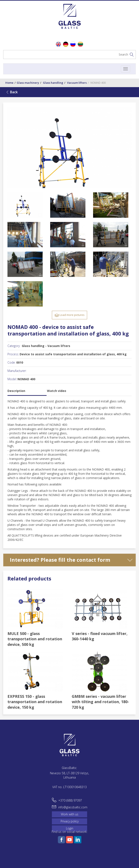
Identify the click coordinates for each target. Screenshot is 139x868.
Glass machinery (28, 83)
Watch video (57, 391)
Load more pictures (69, 315)
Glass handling (53, 83)
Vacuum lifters (77, 83)
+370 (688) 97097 (70, 800)
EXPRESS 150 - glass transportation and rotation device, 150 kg (35, 702)
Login (70, 828)
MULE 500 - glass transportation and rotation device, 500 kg (35, 639)
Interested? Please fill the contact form (60, 560)
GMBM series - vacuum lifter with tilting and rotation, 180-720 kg (100, 702)
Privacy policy (70, 821)
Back (14, 92)
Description (16, 391)
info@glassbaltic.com (73, 807)
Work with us (70, 814)
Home (9, 83)
